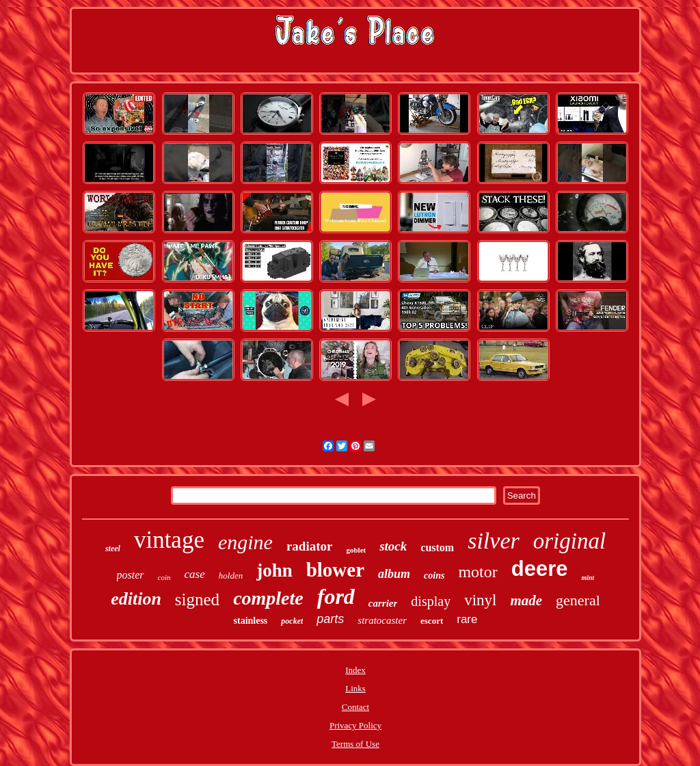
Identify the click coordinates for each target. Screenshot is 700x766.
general (578, 600)
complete (268, 598)
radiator (310, 546)
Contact (355, 707)
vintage (169, 540)
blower (335, 570)
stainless (251, 621)
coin (164, 577)
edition (136, 599)
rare (467, 619)
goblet (356, 550)
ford (336, 596)
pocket (292, 621)
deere (540, 569)
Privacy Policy (355, 725)
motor (477, 572)
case (195, 574)
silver (494, 541)
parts (330, 619)
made (526, 600)
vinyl (480, 600)
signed (197, 599)
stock (393, 546)
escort (432, 621)
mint (588, 578)
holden (231, 576)
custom (437, 547)
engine (245, 542)
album (394, 574)
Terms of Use (355, 744)
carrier (383, 603)
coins (434, 576)
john (274, 570)
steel (113, 549)
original (569, 541)
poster (131, 575)
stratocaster (382, 620)
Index (355, 670)
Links (355, 688)
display (431, 601)
